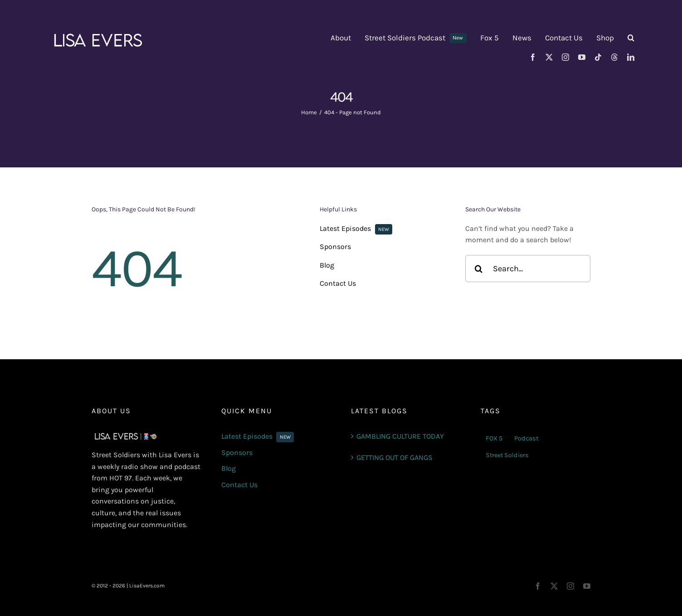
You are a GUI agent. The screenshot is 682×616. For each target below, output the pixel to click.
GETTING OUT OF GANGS (395, 457)
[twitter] (549, 57)
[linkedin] (631, 57)
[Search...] (528, 269)
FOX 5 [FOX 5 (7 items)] (494, 438)
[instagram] (565, 57)
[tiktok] (598, 57)
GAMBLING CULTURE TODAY (400, 436)
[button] (631, 38)
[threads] (614, 57)
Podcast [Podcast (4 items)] (526, 438)
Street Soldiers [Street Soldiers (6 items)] (507, 455)
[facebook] (533, 57)
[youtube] (582, 57)
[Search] (479, 269)
